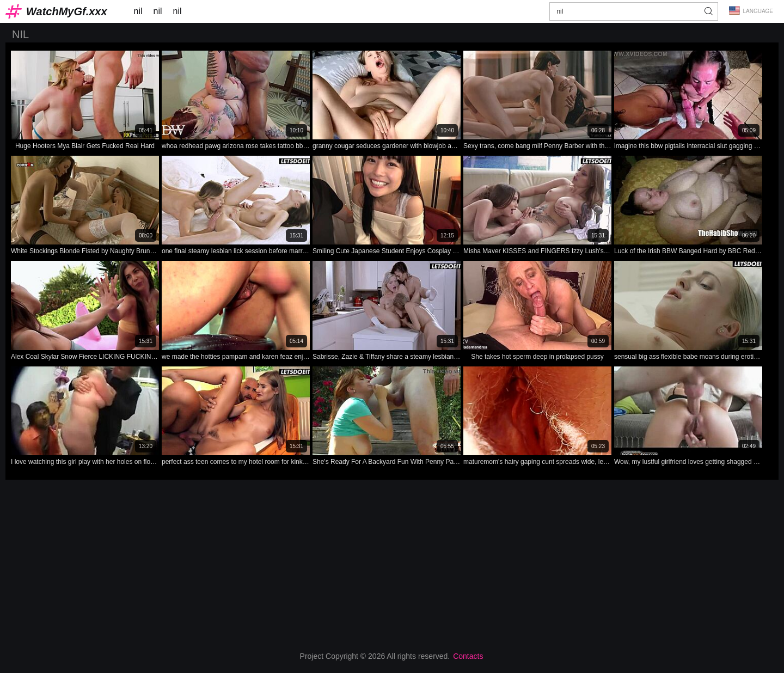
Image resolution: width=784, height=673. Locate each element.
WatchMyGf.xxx (67, 11)
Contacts (468, 656)
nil (138, 11)
